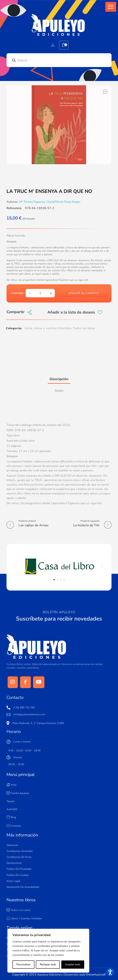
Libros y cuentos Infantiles (53, 328)
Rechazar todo (48, 964)
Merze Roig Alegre (68, 202)
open (105, 92)
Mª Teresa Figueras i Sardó (37, 202)
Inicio (28, 328)
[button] (111, 7)
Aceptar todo (73, 964)
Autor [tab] (59, 391)
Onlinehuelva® (96, 975)
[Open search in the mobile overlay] (59, 60)
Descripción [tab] (59, 379)
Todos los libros (84, 328)
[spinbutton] (40, 293)
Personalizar (23, 964)
